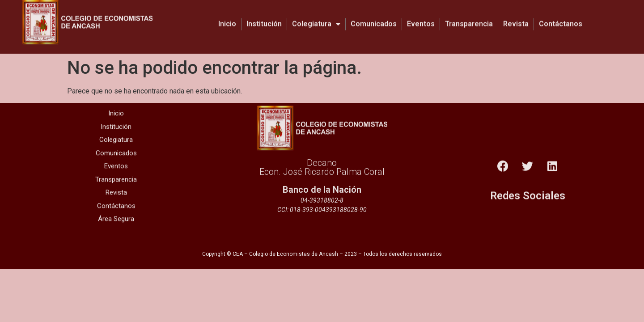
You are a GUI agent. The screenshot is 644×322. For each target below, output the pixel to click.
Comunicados (374, 19)
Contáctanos (561, 19)
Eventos (421, 19)
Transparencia (469, 19)
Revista (516, 19)
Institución (264, 19)
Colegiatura (316, 19)
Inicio (227, 19)
